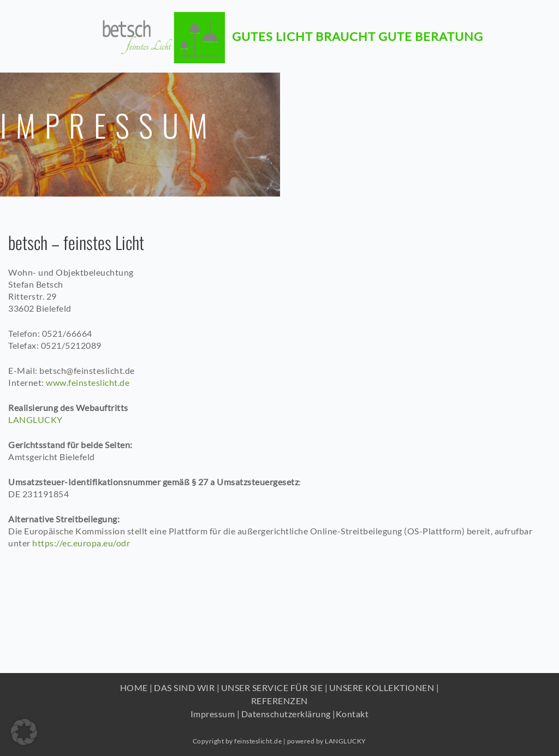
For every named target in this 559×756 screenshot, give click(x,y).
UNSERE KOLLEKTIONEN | (384, 687)
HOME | (136, 687)
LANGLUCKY (35, 419)
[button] (24, 732)
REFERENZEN (279, 701)
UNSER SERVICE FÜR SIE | (275, 687)
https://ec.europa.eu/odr (81, 543)
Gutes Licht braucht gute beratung (358, 31)
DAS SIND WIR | (187, 687)
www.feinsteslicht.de (88, 382)
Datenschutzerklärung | (289, 714)
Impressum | (215, 714)
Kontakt (352, 714)
